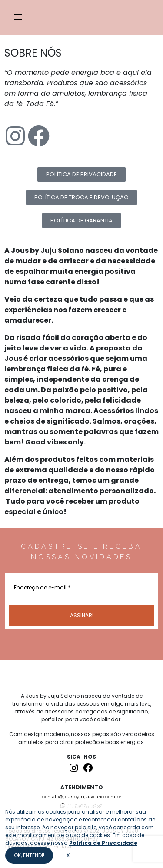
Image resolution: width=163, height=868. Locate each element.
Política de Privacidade (103, 843)
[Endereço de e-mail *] (81, 587)
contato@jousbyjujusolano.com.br (82, 797)
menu (18, 17)
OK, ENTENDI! (29, 855)
